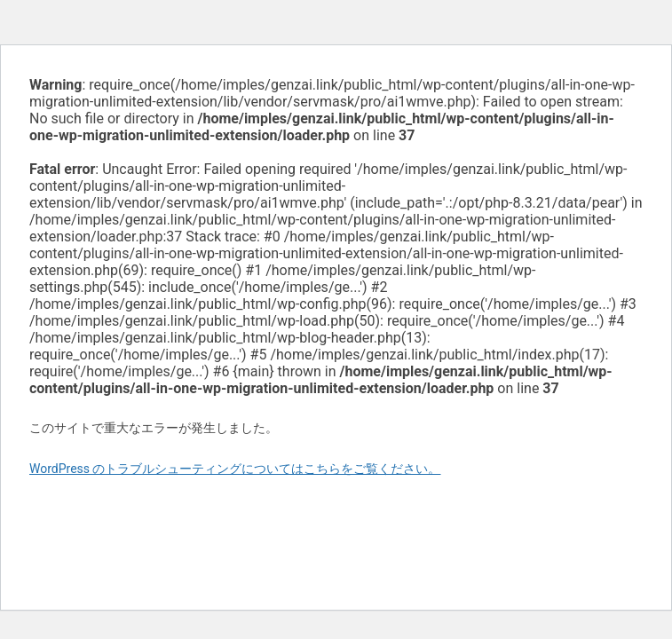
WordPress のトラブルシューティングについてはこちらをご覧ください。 (235, 469)
